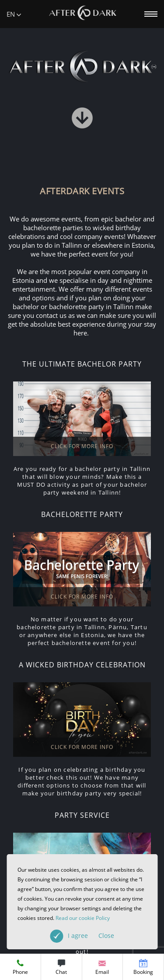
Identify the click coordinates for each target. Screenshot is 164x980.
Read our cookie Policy (83, 918)
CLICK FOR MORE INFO (82, 446)
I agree (91, 935)
